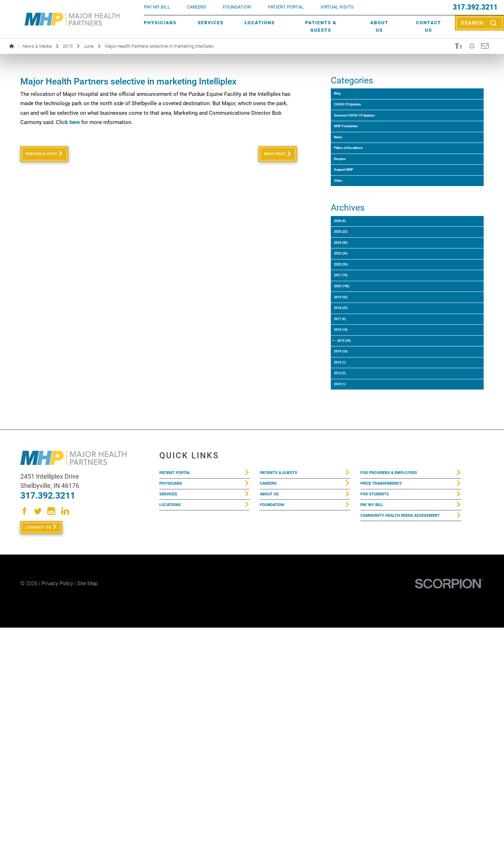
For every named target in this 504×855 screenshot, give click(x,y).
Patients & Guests (321, 26)
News (344, 175)
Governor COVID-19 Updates (373, 136)
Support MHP (354, 233)
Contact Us (428, 26)
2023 (349, 358)
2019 (349, 436)
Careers (196, 7)
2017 (348, 474)
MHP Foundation (358, 156)
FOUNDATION (237, 7)
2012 (348, 571)
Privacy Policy (57, 811)
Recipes (347, 213)
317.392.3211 (475, 7)
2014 (349, 532)
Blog (343, 98)
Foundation (276, 730)
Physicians (160, 23)
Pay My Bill (376, 730)
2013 (348, 551)
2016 (349, 493)
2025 (349, 320)
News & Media (37, 46)
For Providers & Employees (398, 685)
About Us (379, 26)
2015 (68, 46)
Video (344, 252)
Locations (260, 23)
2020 (351, 416)
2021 (349, 397)
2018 (349, 455)
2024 (349, 339)
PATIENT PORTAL (286, 7)
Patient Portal (181, 685)
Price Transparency (389, 700)
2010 (348, 590)
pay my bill (157, 7)
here (75, 122)
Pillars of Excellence (363, 194)
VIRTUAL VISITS (337, 7)
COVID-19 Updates (361, 117)
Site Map (87, 811)
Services (210, 23)
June (89, 46)
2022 (349, 378)
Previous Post (50, 157)
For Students (379, 715)
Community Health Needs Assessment (396, 749)
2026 (348, 301)
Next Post (266, 157)
